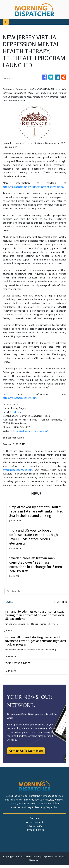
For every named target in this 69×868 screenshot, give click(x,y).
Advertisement (35, 822)
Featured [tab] (61, 602)
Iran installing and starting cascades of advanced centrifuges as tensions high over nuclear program (35, 641)
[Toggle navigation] (6, 22)
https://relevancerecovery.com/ (20, 398)
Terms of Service (34, 830)
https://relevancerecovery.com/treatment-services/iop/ (33, 187)
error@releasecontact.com (18, 470)
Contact (34, 818)
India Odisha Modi (17, 663)
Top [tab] (35, 602)
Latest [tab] (10, 602)
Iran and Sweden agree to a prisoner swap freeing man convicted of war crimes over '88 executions (34, 615)
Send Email (16, 412)
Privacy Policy (35, 826)
